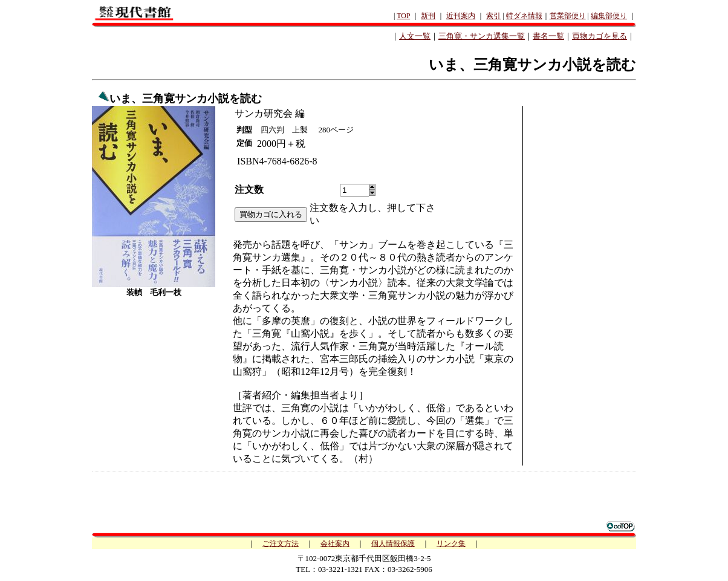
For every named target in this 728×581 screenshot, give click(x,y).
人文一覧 (415, 36)
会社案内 (335, 544)
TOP (403, 16)
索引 (493, 16)
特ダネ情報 (524, 16)
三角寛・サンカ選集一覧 (482, 36)
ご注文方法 (281, 544)
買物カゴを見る (600, 36)
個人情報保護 (393, 544)
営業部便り (568, 16)
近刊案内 (461, 16)
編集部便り (609, 16)
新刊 (428, 16)
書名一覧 (548, 36)
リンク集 (451, 544)
